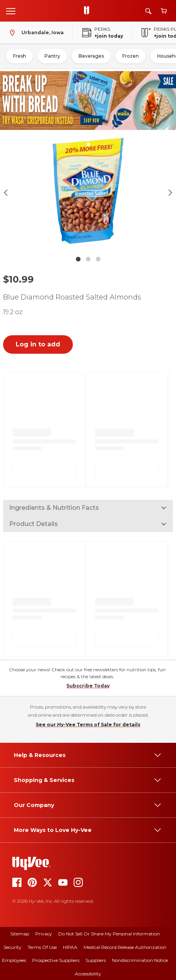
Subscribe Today (88, 686)
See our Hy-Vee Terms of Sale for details (88, 725)
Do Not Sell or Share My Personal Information (109, 934)
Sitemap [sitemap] (20, 934)
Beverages (91, 56)
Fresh (20, 56)
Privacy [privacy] (44, 934)
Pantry (52, 56)
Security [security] (12, 947)
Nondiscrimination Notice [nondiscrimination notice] (140, 960)
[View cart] (164, 11)
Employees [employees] (14, 960)
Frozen (131, 56)
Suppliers (96, 960)
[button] (88, 192)
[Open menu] (11, 11)
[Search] (148, 11)
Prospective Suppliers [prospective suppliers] (56, 960)
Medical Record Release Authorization (125, 947)
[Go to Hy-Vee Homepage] (89, 11)
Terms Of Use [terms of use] (42, 947)
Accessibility (88, 974)
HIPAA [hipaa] (70, 947)
